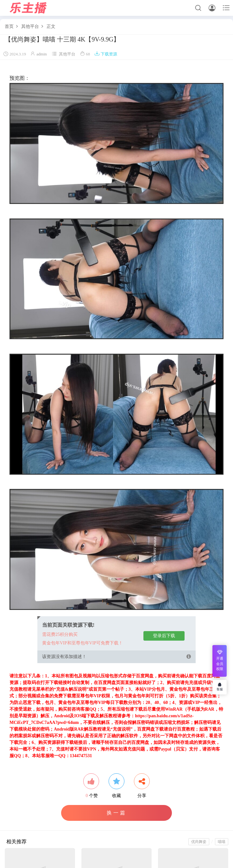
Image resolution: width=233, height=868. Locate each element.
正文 (51, 26)
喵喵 (222, 842)
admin (42, 54)
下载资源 (106, 54)
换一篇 (117, 813)
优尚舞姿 (199, 842)
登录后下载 (164, 636)
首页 (9, 26)
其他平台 (30, 26)
